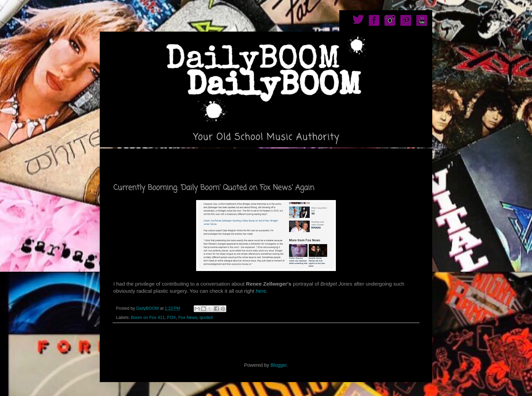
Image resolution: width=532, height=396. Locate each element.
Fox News (188, 318)
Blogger (278, 365)
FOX (172, 318)
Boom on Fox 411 (148, 318)
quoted (206, 318)
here (260, 291)
